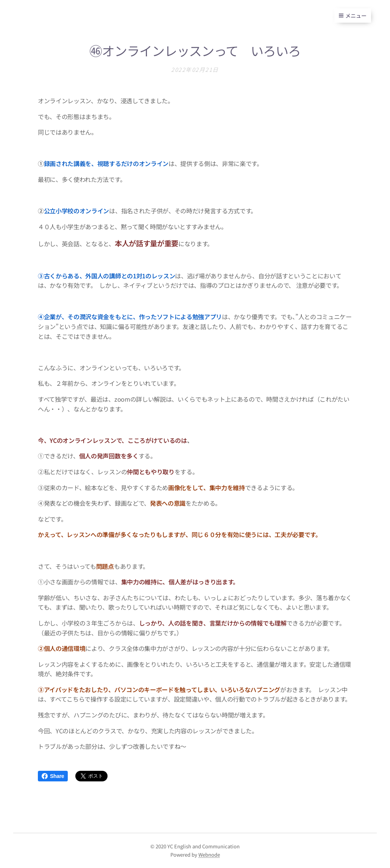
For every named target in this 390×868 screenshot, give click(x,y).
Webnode (209, 855)
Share (53, 776)
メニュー (353, 16)
